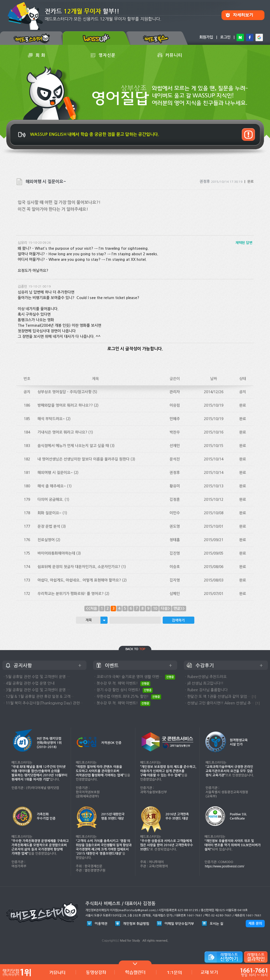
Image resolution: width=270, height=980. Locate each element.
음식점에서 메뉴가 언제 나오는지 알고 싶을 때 (73, 446)
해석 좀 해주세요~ (52, 486)
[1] (254, 697)
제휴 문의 (255, 923)
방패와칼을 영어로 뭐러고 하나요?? (65, 405)
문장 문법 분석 (49, 526)
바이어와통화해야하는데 (56, 553)
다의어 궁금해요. (50, 499)
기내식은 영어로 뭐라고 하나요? (62, 432)
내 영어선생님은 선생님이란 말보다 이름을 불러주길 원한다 (83, 459)
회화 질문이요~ (49, 513)
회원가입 (206, 37)
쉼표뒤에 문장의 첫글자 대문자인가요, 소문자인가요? (79, 567)
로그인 (225, 37)
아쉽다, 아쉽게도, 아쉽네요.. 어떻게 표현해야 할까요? (79, 580)
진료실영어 (46, 540)
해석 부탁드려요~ (51, 419)
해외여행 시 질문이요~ (55, 473)
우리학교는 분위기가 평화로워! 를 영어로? (71, 594)
